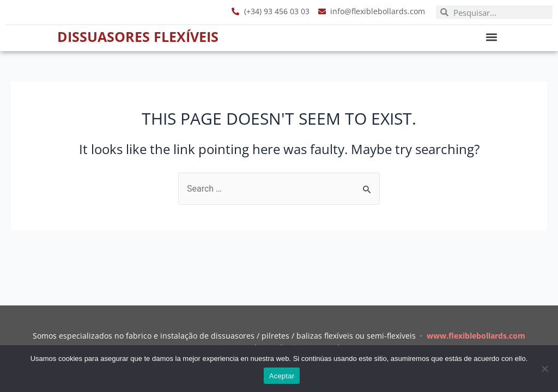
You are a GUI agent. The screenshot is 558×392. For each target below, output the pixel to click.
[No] (544, 369)
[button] (492, 37)
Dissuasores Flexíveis (138, 36)
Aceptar (282, 376)
